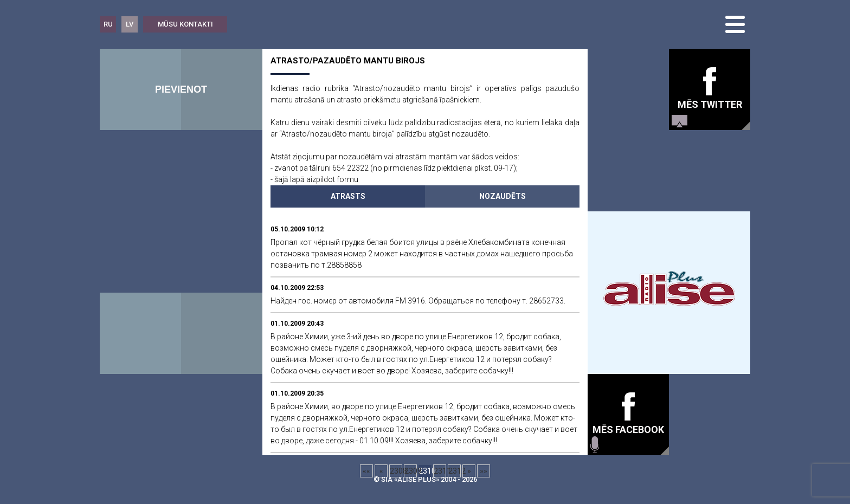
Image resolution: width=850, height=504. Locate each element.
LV (130, 24)
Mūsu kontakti (185, 24)
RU (108, 24)
